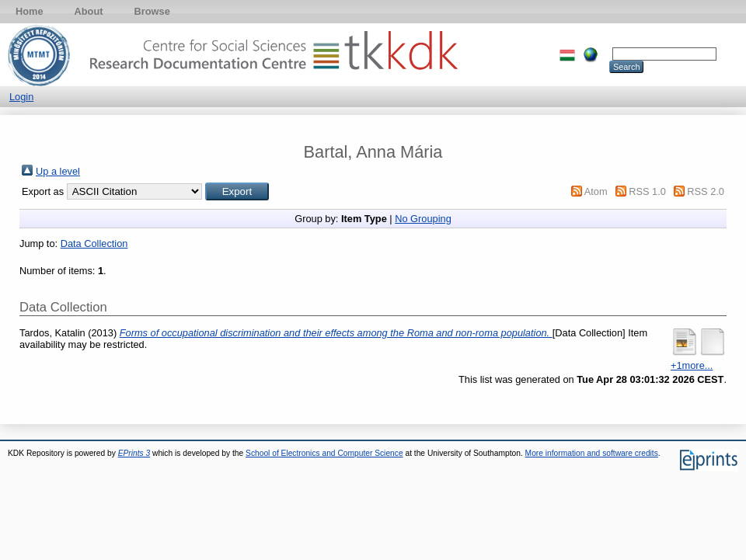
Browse (152, 11)
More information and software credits (592, 453)
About (89, 11)
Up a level (58, 171)
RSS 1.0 (647, 191)
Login (21, 97)
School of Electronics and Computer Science (324, 453)
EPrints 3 (134, 453)
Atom (596, 191)
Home (30, 11)
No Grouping (423, 219)
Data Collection (94, 243)
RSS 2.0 (706, 191)
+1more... (692, 365)
